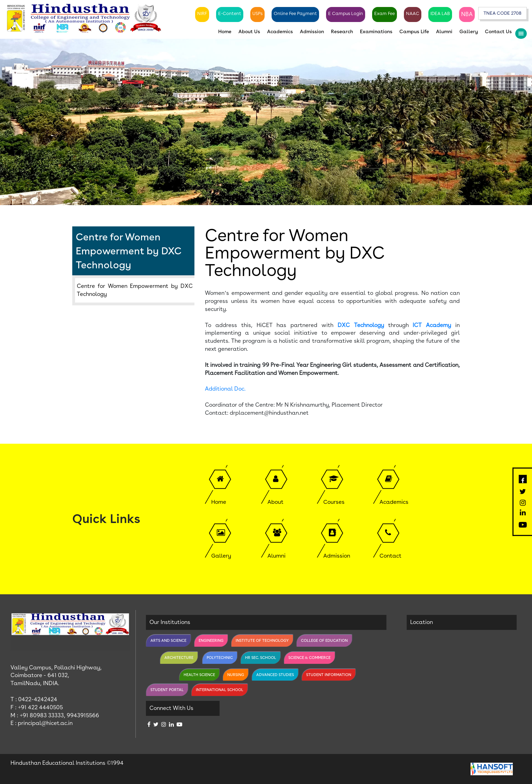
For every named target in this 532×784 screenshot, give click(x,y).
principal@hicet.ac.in (45, 723)
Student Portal (167, 690)
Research (342, 31)
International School (220, 690)
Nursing (236, 675)
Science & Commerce (310, 658)
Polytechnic (220, 658)
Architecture (179, 658)
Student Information (329, 675)
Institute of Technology (262, 640)
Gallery (469, 31)
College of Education (324, 640)
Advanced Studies (275, 675)
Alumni (444, 31)
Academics (280, 31)
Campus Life (414, 31)
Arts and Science (168, 640)
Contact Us (498, 31)
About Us (249, 31)
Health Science (199, 675)
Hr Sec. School (261, 658)
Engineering (211, 640)
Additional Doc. (225, 389)
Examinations (376, 31)
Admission (312, 31)
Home (225, 31)
